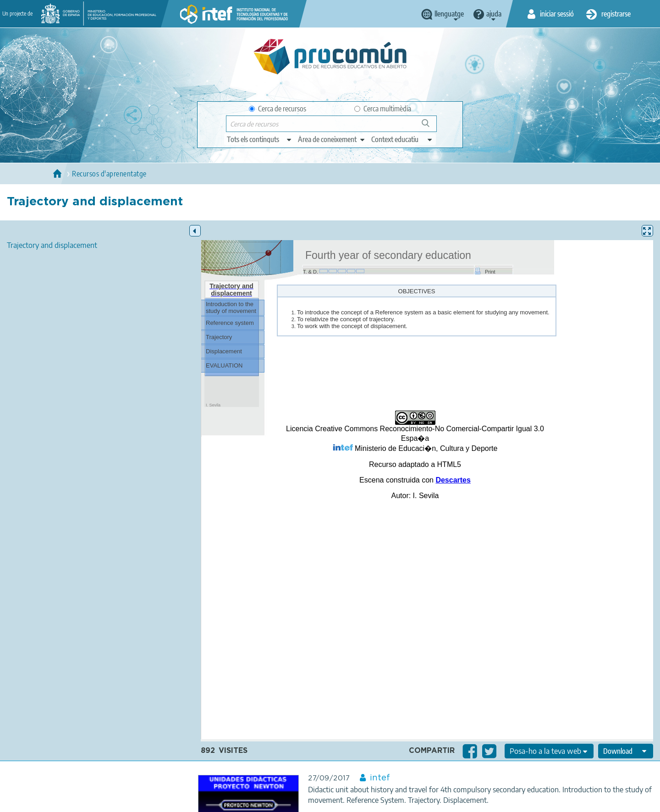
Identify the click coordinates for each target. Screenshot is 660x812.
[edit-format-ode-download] (626, 751)
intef (380, 778)
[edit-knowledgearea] (332, 139)
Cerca (430, 127)
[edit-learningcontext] (402, 139)
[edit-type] (260, 139)
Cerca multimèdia (383, 109)
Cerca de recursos (278, 109)
